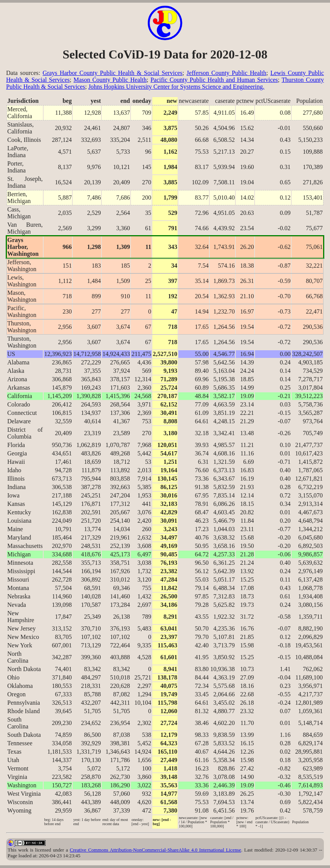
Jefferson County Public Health (226, 73)
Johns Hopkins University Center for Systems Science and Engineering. (176, 87)
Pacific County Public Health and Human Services (214, 80)
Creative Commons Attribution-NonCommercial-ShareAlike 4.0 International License (155, 850)
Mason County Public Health (110, 80)
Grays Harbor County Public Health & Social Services (112, 73)
